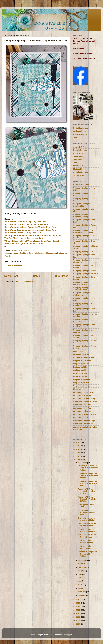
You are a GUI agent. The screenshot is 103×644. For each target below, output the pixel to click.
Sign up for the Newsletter (84, 58)
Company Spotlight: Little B (85, 252)
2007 (78, 624)
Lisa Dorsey (78, 166)
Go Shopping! (79, 48)
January (82, 595)
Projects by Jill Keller (82, 373)
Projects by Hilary (81, 367)
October (82, 564)
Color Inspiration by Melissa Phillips (86, 542)
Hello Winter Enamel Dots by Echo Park (23, 233)
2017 (78, 453)
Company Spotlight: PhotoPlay (82, 261)
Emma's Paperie (78, 66)
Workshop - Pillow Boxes (84, 411)
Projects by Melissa (82, 380)
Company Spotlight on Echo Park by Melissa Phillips (88, 468)
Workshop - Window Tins (84, 424)
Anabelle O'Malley (81, 134)
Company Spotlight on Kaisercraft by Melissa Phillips (88, 554)
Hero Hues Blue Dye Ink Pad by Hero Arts (24, 244)
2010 (78, 613)
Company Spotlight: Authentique (82, 294)
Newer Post (11, 276)
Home (36, 276)
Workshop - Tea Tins (82, 418)
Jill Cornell (78, 160)
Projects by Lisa (80, 376)
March (81, 588)
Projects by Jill (80, 370)
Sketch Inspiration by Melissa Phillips (87, 525)
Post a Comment (15, 266)
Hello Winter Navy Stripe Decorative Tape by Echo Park (30, 230)
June (81, 578)
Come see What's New (83, 53)
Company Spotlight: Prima (84, 271)
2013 (78, 603)
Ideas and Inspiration (47, 253)
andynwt (50, 635)
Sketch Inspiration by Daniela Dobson (87, 536)
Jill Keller (77, 138)
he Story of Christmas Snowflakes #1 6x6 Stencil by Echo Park (34, 235)
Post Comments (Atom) (26, 281)
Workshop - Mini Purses (83, 405)
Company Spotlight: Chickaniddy (82, 205)
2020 (78, 442)
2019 (78, 446)
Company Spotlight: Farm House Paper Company (84, 231)
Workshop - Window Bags (84, 421)
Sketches (77, 389)
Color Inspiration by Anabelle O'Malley (86, 530)
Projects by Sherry (81, 386)
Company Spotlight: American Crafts (82, 289)
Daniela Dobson (80, 150)
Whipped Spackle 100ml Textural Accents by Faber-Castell (32, 241)
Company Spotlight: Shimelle (86, 274)
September (83, 567)
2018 (78, 449)
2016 (78, 456)
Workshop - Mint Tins (82, 408)
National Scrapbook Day (84, 357)
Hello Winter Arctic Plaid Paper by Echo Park (25, 222)
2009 (78, 617)
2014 (78, 600)
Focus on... (78, 351)
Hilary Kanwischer (81, 153)
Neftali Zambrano (81, 128)
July (80, 574)
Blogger (68, 635)
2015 (78, 460)
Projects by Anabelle (82, 361)
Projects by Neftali (81, 383)
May (80, 581)
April (80, 585)
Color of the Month (81, 185)
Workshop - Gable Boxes (84, 392)
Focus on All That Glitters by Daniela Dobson (86, 491)
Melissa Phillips (80, 131)
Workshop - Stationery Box (85, 414)
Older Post (61, 276)
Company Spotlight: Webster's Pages (82, 283)
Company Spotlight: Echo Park (24, 253)
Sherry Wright (79, 175)
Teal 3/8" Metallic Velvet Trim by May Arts (24, 238)
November (83, 560)
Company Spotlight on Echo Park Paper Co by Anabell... (87, 483)
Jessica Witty (79, 156)
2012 (78, 607)
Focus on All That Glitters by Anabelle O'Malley (87, 499)
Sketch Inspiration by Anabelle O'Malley (87, 519)
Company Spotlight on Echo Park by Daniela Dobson (88, 476)
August (82, 571)
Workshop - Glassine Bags (85, 399)
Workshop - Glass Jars (83, 395)
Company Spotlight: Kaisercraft (82, 320)
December (83, 463)
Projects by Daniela (81, 364)
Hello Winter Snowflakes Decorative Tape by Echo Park (30, 227)
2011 (78, 610)
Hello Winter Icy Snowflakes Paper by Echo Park (27, 224)
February (82, 592)
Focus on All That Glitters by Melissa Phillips (86, 512)
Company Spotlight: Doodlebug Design (82, 216)
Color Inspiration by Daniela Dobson (86, 547)
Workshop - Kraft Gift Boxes (85, 402)
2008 (78, 620)
